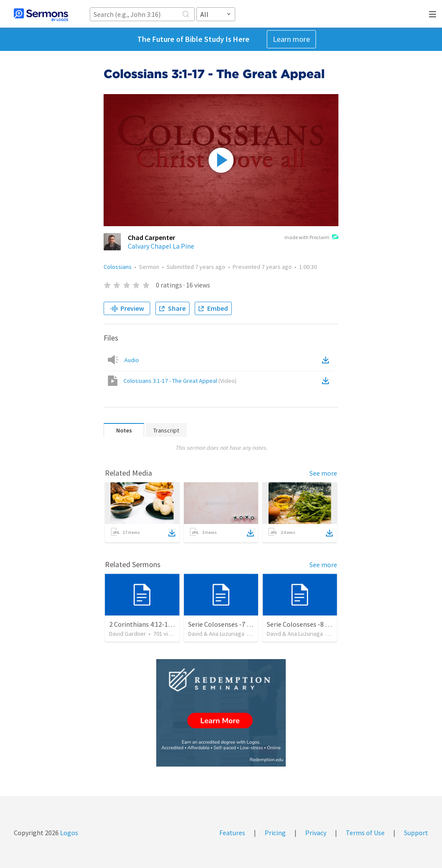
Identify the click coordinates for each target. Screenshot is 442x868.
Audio (132, 360)
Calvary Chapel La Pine (161, 246)
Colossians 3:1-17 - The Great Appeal (180, 381)
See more (323, 473)
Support (416, 833)
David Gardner (128, 634)
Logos (68, 833)
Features (232, 833)
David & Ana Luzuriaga (216, 634)
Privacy (316, 833)
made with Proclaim (311, 238)
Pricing (275, 833)
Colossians (118, 267)
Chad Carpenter (152, 237)
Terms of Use (365, 833)
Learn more (291, 39)
